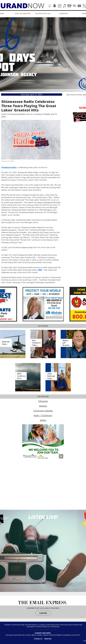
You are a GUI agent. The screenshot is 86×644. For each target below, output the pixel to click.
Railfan (43, 420)
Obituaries (43, 401)
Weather (43, 406)
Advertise (48, 639)
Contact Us (38, 639)
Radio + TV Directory (43, 415)
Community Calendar (43, 411)
